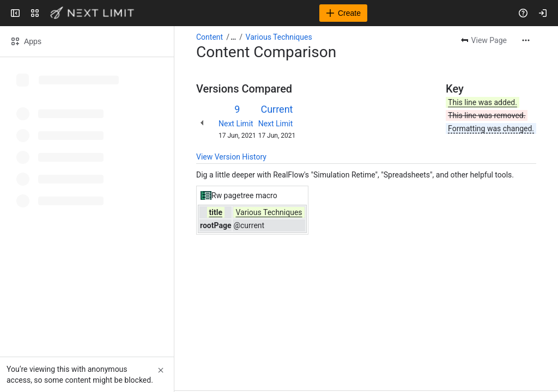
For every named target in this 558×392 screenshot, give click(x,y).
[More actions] (526, 40)
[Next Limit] (93, 13)
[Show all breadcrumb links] (233, 37)
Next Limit (236, 124)
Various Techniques (279, 37)
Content (210, 37)
